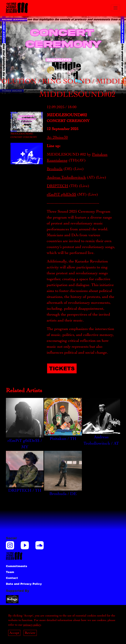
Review (30, 633)
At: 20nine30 (57, 137)
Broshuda (55, 169)
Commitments (16, 566)
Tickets (62, 368)
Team (10, 572)
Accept (14, 633)
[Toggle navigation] (115, 8)
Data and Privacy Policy (24, 584)
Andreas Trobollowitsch (66, 177)
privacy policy (32, 625)
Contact (12, 578)
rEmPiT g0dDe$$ (61, 194)
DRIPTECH (57, 186)
